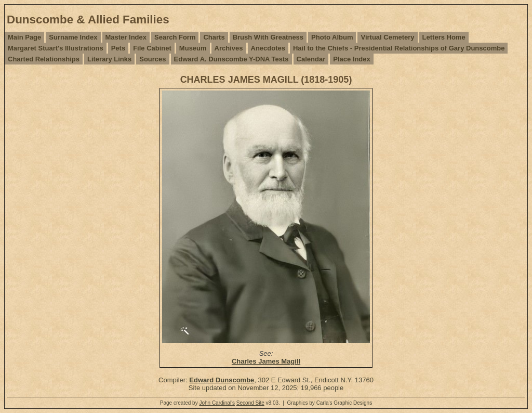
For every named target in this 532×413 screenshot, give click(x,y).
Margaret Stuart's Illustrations (56, 48)
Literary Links (109, 59)
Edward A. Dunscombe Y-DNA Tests (231, 59)
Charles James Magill (266, 361)
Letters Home (444, 37)
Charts (214, 37)
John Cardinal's (217, 403)
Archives (229, 48)
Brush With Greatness (268, 37)
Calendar (311, 59)
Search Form (175, 37)
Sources (152, 59)
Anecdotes (268, 48)
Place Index (352, 59)
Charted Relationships (44, 59)
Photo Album (332, 37)
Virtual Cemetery (387, 37)
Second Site (250, 403)
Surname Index (73, 37)
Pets (118, 48)
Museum (193, 48)
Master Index (126, 37)
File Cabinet (152, 48)
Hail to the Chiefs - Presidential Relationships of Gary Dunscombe (399, 48)
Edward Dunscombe (222, 380)
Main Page (24, 37)
